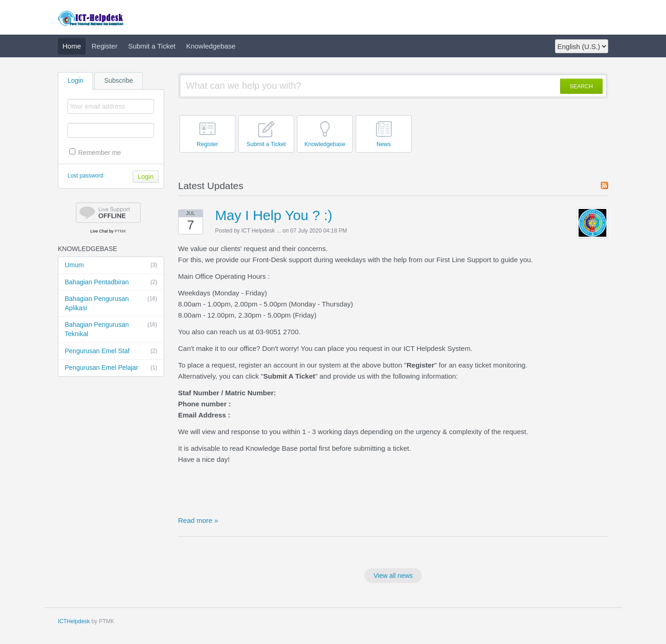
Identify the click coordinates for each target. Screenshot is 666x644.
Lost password (85, 176)
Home (72, 46)
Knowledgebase (211, 46)
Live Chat (99, 231)
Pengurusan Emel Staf (111, 351)
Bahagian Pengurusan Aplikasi (111, 303)
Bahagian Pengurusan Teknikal (111, 329)
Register (105, 46)
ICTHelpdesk (74, 621)
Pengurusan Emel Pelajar (111, 368)
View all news (393, 576)
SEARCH (581, 86)
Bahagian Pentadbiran (111, 282)
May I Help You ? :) (274, 215)
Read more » (198, 520)
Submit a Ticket (152, 46)
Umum (111, 265)
